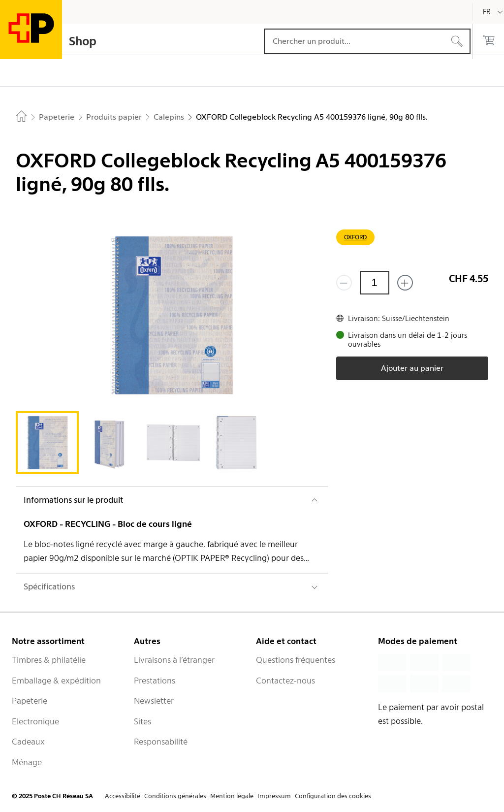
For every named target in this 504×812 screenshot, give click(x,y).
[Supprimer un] (344, 283)
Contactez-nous (285, 681)
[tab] (47, 443)
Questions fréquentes (296, 660)
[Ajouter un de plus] (405, 283)
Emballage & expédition (56, 681)
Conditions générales (175, 796)
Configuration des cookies (333, 796)
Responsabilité (161, 742)
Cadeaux (28, 742)
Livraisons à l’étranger (174, 660)
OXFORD (355, 237)
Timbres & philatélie (49, 660)
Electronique (35, 721)
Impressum (274, 796)
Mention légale (232, 796)
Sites (142, 721)
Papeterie (30, 701)
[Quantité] (375, 283)
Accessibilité (123, 796)
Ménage (27, 762)
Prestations (155, 681)
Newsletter (154, 701)
